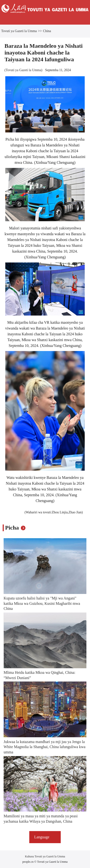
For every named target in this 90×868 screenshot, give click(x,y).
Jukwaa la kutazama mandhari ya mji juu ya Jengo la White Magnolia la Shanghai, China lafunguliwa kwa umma (45, 747)
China (47, 31)
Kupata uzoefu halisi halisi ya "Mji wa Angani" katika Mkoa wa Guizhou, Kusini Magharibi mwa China (42, 603)
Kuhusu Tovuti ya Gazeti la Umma (45, 856)
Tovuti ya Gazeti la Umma (19, 31)
